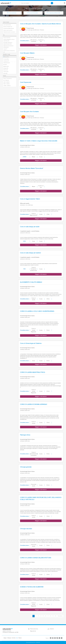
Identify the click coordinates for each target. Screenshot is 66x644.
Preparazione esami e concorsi (9, 32)
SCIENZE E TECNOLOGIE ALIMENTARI (32, 587)
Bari (5, 65)
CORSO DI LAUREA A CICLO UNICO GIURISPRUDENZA (37, 311)
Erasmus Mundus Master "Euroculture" (32, 168)
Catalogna (9, 638)
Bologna (6, 68)
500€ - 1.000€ (7, 84)
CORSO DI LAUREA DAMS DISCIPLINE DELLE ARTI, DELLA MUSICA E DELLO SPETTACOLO (41, 498)
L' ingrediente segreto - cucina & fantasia (30, 231)
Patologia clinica (25, 435)
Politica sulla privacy (34, 629)
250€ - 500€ (6, 82)
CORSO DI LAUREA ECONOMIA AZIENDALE (34, 404)
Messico (20, 638)
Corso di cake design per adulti (30, 227)
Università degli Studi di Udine (27, 145)
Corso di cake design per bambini (30, 253)
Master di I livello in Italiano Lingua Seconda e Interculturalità (39, 141)
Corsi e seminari (7, 25)
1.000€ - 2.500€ (7, 86)
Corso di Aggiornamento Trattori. (30, 199)
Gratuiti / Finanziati (7, 79)
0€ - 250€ (6, 80)
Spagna (5, 638)
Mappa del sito (33, 631)
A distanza (6, 61)
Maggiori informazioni (41, 45)
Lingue (5, 49)
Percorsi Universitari (8, 27)
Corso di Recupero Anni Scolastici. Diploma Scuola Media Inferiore (40, 24)
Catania (6, 72)
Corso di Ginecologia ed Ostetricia (31, 343)
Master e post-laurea (8, 30)
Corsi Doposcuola (26, 82)
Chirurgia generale (26, 467)
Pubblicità (52, 629)
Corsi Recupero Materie (27, 53)
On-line (6, 59)
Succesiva (60, 616)
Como (5, 73)
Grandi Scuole (30, 28)
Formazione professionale (9, 28)
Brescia (6, 70)
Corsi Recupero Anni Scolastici (29, 112)
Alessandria (7, 63)
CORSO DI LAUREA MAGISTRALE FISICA (33, 372)
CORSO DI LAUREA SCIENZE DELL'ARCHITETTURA (36, 558)
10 (56, 616)
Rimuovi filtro (6, 57)
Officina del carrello (25, 203)
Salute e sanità (7, 38)
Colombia (14, 638)
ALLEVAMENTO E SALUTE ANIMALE (31, 282)
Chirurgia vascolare (26, 529)
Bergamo (6, 66)
